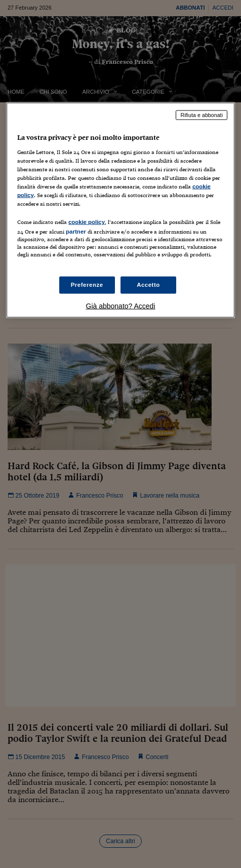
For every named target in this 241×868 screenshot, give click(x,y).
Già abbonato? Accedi (121, 306)
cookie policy (87, 222)
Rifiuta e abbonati (202, 115)
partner (76, 232)
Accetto (148, 285)
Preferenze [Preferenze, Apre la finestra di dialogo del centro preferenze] (87, 285)
